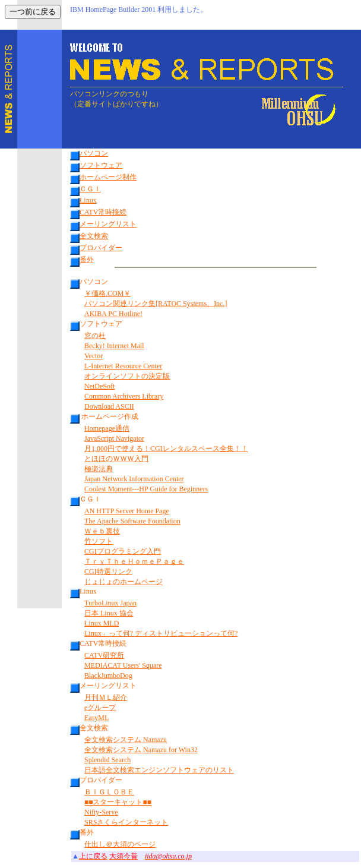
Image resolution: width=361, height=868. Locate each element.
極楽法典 (99, 469)
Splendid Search (107, 760)
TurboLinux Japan (110, 603)
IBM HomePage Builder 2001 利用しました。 (139, 10)
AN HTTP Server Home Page (127, 511)
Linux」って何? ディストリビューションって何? (161, 633)
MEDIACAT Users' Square (123, 665)
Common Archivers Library (124, 396)
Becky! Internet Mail (114, 346)
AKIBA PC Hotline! (113, 314)
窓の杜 (95, 336)
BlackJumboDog (108, 676)
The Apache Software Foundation (132, 521)
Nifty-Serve (101, 812)
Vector (94, 356)
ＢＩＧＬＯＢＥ (109, 792)
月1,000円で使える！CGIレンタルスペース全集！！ (166, 449)
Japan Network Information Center (134, 479)
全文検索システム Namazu (126, 740)
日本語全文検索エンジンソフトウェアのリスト (159, 770)
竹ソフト (99, 541)
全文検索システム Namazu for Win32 (141, 750)
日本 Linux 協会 (109, 613)
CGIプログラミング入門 (123, 551)
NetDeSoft (99, 386)
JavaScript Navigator (114, 438)
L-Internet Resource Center (123, 366)
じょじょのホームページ (123, 582)
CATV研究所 (104, 655)
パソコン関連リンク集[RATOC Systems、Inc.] (156, 304)
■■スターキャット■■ (118, 802)
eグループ (100, 708)
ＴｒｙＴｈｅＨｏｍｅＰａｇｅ (134, 561)
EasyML (96, 718)
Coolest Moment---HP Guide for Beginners (146, 489)
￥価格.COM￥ (107, 293)
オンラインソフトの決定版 (127, 376)
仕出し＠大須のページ (120, 844)
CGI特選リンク (108, 572)
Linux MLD (102, 623)
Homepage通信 (107, 428)
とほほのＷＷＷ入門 (116, 459)
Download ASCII (109, 406)
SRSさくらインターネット (126, 822)
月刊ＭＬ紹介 (106, 697)
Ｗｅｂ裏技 (102, 531)
